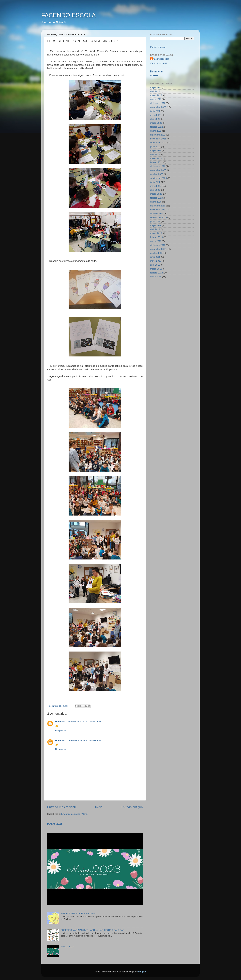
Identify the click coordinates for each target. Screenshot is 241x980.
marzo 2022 (156, 123)
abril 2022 (155, 119)
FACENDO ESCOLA (69, 15)
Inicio (99, 807)
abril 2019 (155, 229)
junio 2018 (155, 257)
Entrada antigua (132, 807)
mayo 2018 (156, 261)
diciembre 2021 (158, 135)
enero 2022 (156, 131)
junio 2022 (155, 111)
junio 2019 (155, 221)
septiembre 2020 (158, 178)
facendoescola (161, 59)
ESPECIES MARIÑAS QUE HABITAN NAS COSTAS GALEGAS (92, 930)
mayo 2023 (156, 87)
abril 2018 (155, 265)
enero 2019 (156, 241)
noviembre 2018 (158, 249)
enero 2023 (156, 99)
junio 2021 (155, 147)
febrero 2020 (157, 198)
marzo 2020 (156, 194)
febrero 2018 (157, 273)
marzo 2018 (156, 269)
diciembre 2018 (158, 245)
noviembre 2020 (158, 170)
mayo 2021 (156, 150)
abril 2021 (155, 154)
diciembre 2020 (158, 166)
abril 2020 (155, 190)
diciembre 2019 (158, 206)
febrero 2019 (157, 237)
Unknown (60, 722)
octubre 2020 (157, 174)
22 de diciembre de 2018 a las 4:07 (84, 722)
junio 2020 (155, 182)
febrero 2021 (157, 162)
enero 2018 (156, 277)
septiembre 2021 (158, 143)
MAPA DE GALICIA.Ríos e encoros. (78, 913)
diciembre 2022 (158, 103)
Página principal (158, 47)
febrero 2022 (157, 127)
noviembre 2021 (158, 139)
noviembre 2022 (158, 107)
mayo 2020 (156, 186)
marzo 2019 (156, 233)
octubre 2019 (157, 213)
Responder (61, 730)
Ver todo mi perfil (158, 63)
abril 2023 (155, 91)
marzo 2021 (156, 158)
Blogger (142, 972)
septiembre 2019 (158, 217)
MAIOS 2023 (55, 824)
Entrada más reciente (62, 807)
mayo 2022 (156, 115)
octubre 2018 (157, 253)
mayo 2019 (156, 225)
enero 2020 (156, 202)
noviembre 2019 (158, 210)
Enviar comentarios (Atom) (75, 814)
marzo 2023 (156, 95)
